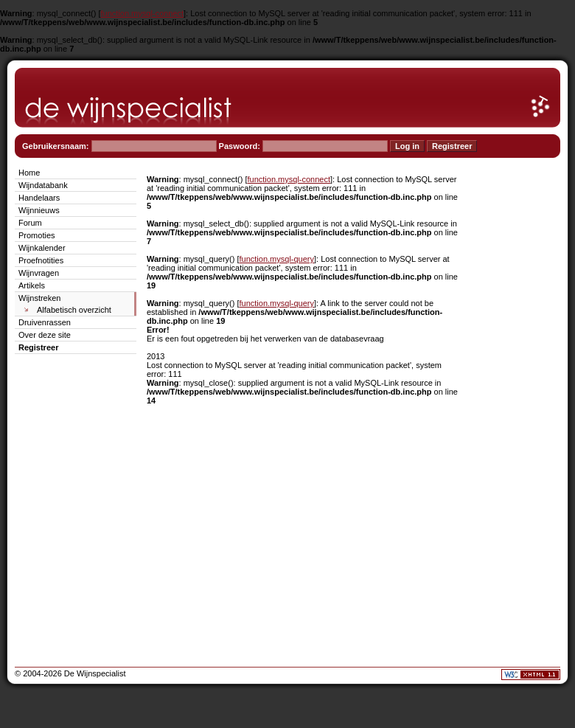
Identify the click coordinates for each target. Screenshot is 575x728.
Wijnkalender (42, 248)
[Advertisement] (516, 386)
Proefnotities (41, 260)
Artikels (32, 285)
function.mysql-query (277, 259)
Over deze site (45, 335)
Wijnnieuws (39, 210)
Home (29, 173)
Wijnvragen (39, 273)
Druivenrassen (45, 322)
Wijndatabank (43, 185)
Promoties (37, 235)
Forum (30, 223)
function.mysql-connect (143, 13)
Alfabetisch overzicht (74, 310)
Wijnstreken (39, 298)
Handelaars (39, 198)
